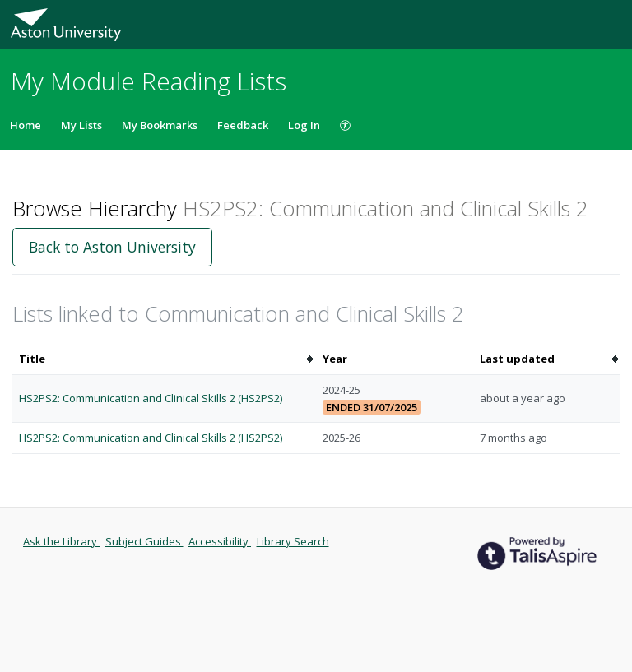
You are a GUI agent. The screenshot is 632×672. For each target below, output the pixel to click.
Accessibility (220, 541)
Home (26, 125)
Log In (304, 125)
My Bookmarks (160, 125)
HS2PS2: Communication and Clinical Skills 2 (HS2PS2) (151, 398)
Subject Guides (144, 541)
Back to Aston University (112, 247)
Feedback (243, 125)
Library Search (293, 541)
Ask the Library (61, 541)
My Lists (81, 125)
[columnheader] (164, 359)
